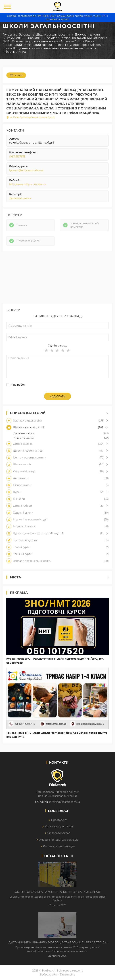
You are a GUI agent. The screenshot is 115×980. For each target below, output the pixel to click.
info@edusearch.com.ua (65, 802)
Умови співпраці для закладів (59, 840)
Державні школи (20, 198)
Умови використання (59, 827)
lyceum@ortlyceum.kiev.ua (26, 170)
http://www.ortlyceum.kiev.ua (28, 184)
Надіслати (58, 396)
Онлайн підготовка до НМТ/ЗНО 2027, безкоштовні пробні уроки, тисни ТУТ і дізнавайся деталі (58, 18)
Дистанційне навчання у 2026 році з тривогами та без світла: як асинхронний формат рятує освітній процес (58, 943)
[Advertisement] (58, 278)
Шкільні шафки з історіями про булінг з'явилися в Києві (57, 892)
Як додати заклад (59, 833)
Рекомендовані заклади (59, 846)
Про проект (59, 820)
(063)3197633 (17, 157)
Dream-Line (68, 975)
